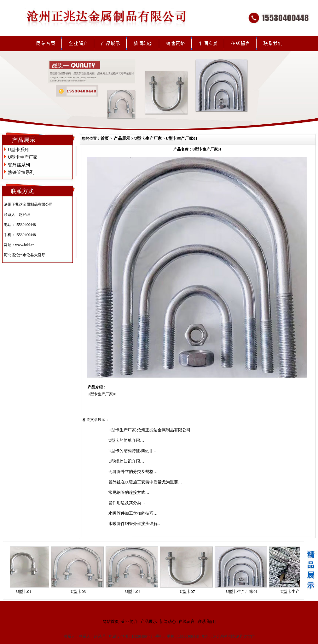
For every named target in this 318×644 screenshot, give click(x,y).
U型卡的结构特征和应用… (132, 451)
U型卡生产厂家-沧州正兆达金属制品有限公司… (152, 430)
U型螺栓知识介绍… (126, 461)
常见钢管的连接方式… (129, 492)
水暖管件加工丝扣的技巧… (133, 513)
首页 (105, 138)
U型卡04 (135, 591)
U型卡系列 (18, 150)
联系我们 (206, 621)
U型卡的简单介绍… (126, 440)
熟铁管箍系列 (21, 172)
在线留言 (187, 621)
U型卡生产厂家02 (299, 591)
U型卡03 (81, 591)
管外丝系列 (19, 165)
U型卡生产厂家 (23, 157)
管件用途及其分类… (127, 503)
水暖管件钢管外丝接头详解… (135, 524)
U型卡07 (190, 591)
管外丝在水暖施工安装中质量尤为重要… (145, 482)
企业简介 (130, 621)
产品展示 (122, 138)
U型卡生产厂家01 (182, 138)
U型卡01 (26, 591)
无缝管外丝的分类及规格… (133, 472)
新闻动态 (168, 621)
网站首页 (111, 621)
